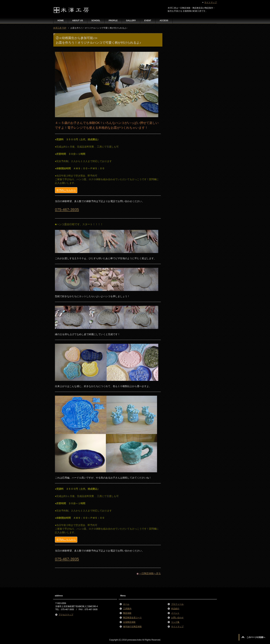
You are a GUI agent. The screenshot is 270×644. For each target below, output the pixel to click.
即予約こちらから (66, 190)
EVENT (148, 21)
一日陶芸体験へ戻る (150, 573)
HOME (61, 21)
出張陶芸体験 (129, 622)
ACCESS (164, 21)
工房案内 (127, 609)
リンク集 (175, 622)
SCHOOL (96, 21)
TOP (60, 28)
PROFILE (113, 21)
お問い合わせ (177, 618)
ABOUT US (78, 21)
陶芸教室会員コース (132, 618)
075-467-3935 (67, 210)
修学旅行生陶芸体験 (132, 627)
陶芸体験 (127, 613)
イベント (175, 613)
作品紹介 (175, 609)
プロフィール (177, 604)
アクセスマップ (66, 615)
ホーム (126, 604)
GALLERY (131, 21)
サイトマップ (177, 627)
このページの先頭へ (256, 637)
